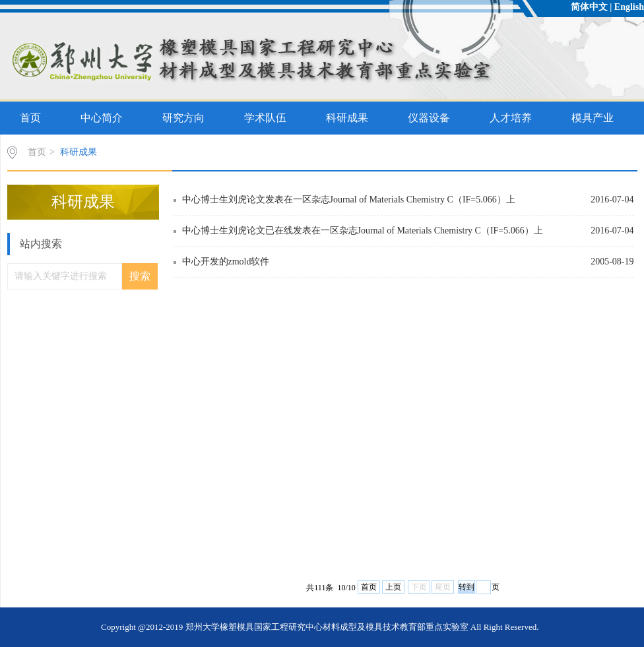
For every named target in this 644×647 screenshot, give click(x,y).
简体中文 (589, 7)
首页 (30, 118)
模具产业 (593, 118)
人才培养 (511, 118)
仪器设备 (429, 118)
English (629, 7)
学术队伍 (265, 118)
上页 (393, 587)
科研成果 (347, 118)
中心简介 (102, 118)
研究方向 (183, 118)
